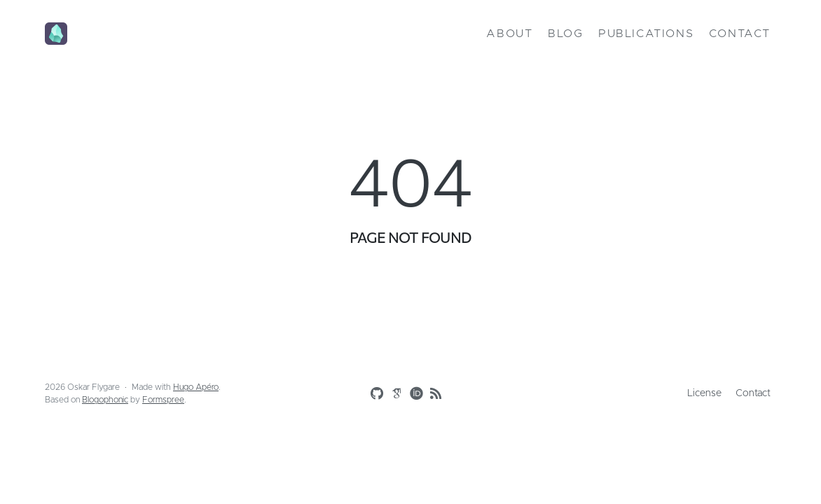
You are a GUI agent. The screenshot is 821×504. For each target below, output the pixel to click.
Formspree (163, 400)
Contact (740, 34)
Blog (565, 34)
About (509, 34)
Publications (646, 34)
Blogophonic (105, 400)
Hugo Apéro (196, 387)
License (704, 393)
